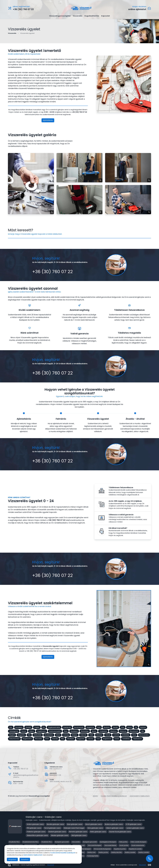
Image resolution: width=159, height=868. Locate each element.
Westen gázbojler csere (60, 835)
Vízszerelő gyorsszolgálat (60, 16)
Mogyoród (81, 739)
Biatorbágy (85, 731)
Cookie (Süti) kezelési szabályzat (114, 796)
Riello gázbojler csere (98, 832)
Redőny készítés (117, 852)
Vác (11, 727)
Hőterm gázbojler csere (115, 828)
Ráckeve (99, 735)
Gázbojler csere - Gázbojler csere (44, 817)
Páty (62, 739)
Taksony (90, 739)
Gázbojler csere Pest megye (74, 828)
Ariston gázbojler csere (35, 824)
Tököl (91, 735)
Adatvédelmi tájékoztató (140, 796)
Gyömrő (143, 727)
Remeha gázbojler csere (78, 832)
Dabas (32, 731)
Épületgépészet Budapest (108, 842)
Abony (94, 731)
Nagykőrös (90, 727)
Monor (130, 727)
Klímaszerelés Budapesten (102, 849)
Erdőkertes (126, 735)
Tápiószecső (137, 739)
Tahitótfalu (126, 739)
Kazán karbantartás (138, 845)
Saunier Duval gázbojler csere (120, 832)
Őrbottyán (71, 739)
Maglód (12, 735)
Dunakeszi (19, 727)
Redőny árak (91, 852)
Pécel (66, 731)
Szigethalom (42, 731)
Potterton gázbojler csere (36, 832)
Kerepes (75, 735)
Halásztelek (38, 735)
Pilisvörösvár (134, 731)
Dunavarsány (144, 735)
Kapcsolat (106, 16)
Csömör (116, 735)
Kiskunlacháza (14, 739)
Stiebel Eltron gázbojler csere (37, 835)
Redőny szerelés (130, 852)
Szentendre (67, 727)
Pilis (29, 735)
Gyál (99, 727)
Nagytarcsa (107, 739)
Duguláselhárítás (92, 16)
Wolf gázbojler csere (79, 835)
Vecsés (115, 727)
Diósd (58, 735)
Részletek (51, 865)
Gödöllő (28, 727)
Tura (98, 739)
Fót (136, 727)
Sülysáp (55, 739)
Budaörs (107, 727)
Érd (44, 727)
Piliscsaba (38, 739)
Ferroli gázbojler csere (52, 828)
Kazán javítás (124, 845)
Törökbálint (103, 731)
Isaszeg (66, 735)
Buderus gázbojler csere (114, 824)
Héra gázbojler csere (95, 828)
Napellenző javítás (120, 849)
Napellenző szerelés (135, 849)
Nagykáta (21, 735)
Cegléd (37, 727)
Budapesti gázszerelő (62, 842)
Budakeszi (74, 731)
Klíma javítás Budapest (83, 849)
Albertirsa (113, 731)
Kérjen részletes (139, 7)
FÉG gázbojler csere (34, 828)
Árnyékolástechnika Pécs (31, 842)
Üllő (143, 731)
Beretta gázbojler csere (55, 824)
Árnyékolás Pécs (14, 842)
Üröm (47, 739)
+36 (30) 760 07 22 (21, 769)
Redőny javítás (103, 852)
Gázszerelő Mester (110, 845)
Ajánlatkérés (48, 120)
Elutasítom (25, 859)
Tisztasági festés (93, 856)
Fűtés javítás (123, 842)
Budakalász (49, 735)
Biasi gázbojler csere (75, 824)
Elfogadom (12, 859)
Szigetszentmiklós (54, 727)
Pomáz (24, 731)
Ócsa (134, 735)
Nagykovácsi (27, 739)
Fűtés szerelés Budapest (138, 842)
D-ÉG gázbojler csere (134, 824)
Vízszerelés (78, 16)
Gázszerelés (76, 842)
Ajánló (95, 796)
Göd (123, 727)
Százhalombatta (55, 731)
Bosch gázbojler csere (94, 824)
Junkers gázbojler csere (135, 828)
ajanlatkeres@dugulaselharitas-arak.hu (26, 776)
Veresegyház (14, 731)
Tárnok (108, 735)
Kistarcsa (123, 731)
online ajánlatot (137, 9)
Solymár (83, 735)
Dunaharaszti (79, 727)
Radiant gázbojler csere (57, 832)
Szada (117, 739)
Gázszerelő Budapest (95, 845)
